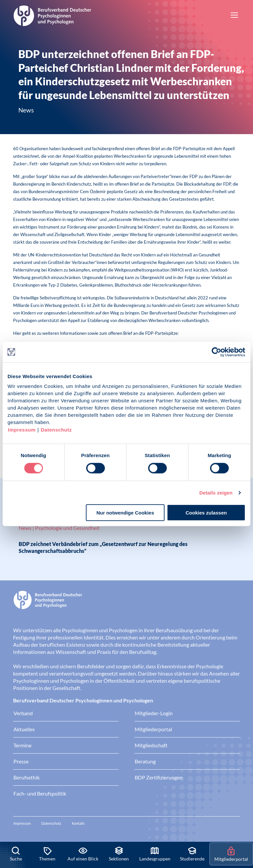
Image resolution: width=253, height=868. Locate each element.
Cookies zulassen (206, 513)
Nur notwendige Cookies (125, 513)
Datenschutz (56, 430)
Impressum (22, 430)
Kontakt (78, 823)
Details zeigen (216, 492)
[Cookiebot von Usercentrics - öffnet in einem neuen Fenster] (217, 352)
